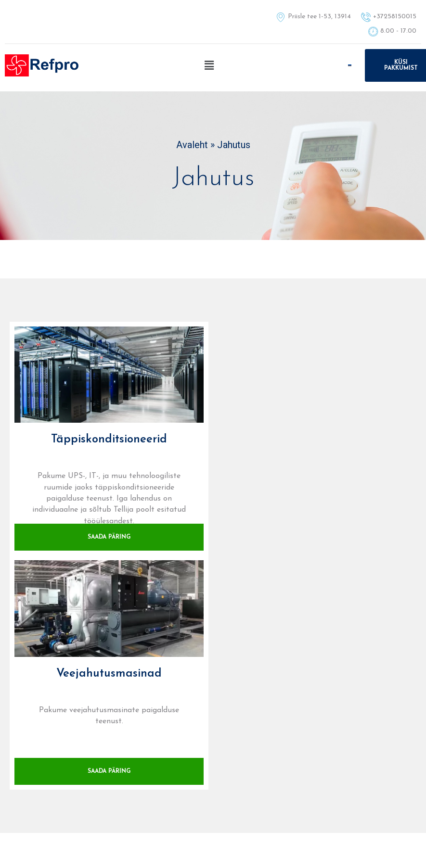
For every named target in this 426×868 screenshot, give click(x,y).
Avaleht (192, 145)
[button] (209, 65)
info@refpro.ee (355, 689)
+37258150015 (213, 689)
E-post (355, 678)
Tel (213, 678)
